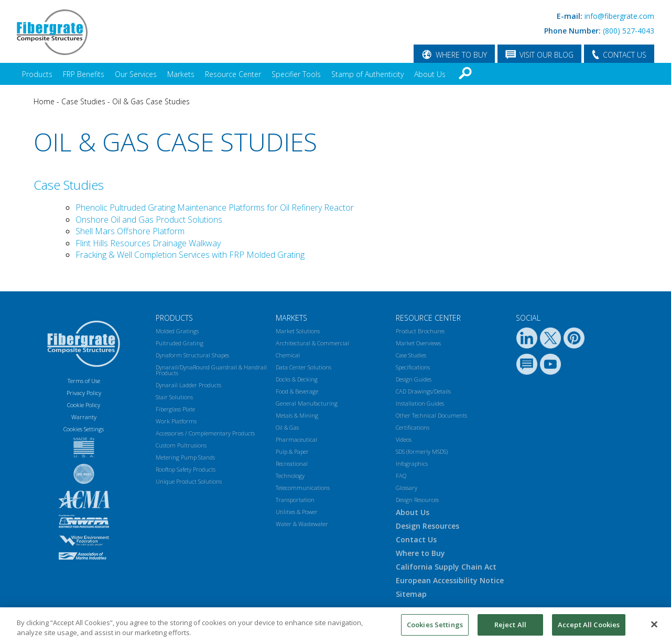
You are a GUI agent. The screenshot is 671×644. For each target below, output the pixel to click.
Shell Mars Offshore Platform (130, 231)
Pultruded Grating (180, 343)
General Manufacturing (307, 403)
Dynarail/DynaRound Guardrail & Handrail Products (211, 370)
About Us (430, 74)
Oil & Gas (287, 427)
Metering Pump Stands (185, 457)
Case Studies (83, 101)
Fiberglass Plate (175, 409)
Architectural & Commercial (312, 343)
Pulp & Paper (292, 451)
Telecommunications (303, 488)
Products (37, 74)
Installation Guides (420, 403)
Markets (181, 74)
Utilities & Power (297, 512)
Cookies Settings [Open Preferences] (84, 429)
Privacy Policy (84, 393)
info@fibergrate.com (619, 16)
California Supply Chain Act (446, 567)
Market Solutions (298, 331)
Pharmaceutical (296, 439)
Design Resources (417, 500)
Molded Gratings (177, 331)
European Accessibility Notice (450, 580)
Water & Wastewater (302, 524)
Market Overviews (418, 343)
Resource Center (233, 74)
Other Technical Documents (431, 415)
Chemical (288, 355)
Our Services (136, 74)
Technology (290, 476)
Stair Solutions (174, 397)
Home (44, 101)
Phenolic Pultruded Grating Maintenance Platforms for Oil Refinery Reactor (215, 208)
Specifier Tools (296, 74)
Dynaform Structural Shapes (192, 355)
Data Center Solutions (304, 367)
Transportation (295, 500)
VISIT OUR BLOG (546, 55)
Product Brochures (420, 331)
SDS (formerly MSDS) (422, 451)
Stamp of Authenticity (367, 74)
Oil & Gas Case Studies (151, 101)
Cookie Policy (84, 405)
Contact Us (416, 539)
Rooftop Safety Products (186, 469)
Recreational (292, 463)
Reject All (510, 629)
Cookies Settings (435, 629)
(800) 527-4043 (629, 31)
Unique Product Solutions (189, 481)
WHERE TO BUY (461, 55)
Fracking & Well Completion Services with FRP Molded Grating (190, 255)
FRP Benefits (84, 74)
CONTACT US (625, 55)
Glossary (407, 488)
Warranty (84, 417)
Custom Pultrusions (181, 445)
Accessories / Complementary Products (205, 433)
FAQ (401, 476)
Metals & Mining (297, 415)
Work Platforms (176, 421)
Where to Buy (420, 553)
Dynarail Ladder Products (188, 385)
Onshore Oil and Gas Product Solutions (149, 220)
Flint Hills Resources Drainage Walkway (148, 243)
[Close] (654, 628)
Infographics (412, 463)
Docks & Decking (297, 379)
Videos (404, 439)
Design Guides (414, 379)
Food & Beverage (297, 391)
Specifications (413, 367)
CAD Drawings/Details (423, 391)
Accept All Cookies (589, 629)
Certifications (413, 427)
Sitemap (411, 594)
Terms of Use (84, 381)
